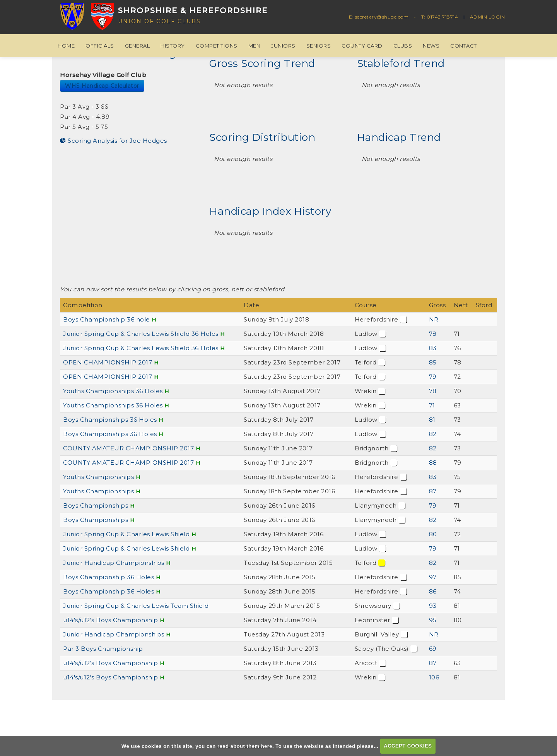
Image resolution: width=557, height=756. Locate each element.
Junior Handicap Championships (114, 563)
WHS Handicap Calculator (102, 86)
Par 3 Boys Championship (103, 649)
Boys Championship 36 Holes (108, 577)
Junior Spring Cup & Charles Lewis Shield (127, 534)
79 (433, 377)
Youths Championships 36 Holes (113, 391)
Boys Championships (96, 505)
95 (433, 620)
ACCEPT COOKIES (408, 746)
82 (433, 434)
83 (433, 348)
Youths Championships (98, 477)
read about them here (245, 746)
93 (433, 606)
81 (432, 420)
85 (433, 362)
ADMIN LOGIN (488, 17)
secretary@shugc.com (382, 17)
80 (433, 534)
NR (434, 319)
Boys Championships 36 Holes (110, 420)
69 (433, 649)
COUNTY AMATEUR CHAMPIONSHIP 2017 (128, 448)
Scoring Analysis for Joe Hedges (114, 141)
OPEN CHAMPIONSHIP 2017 (108, 362)
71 (432, 405)
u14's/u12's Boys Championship (111, 620)
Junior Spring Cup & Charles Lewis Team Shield (136, 606)
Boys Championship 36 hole (107, 319)
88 (433, 463)
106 (434, 677)
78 (433, 334)
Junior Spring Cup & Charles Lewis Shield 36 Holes (141, 334)
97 (433, 577)
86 (433, 591)
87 (433, 491)
